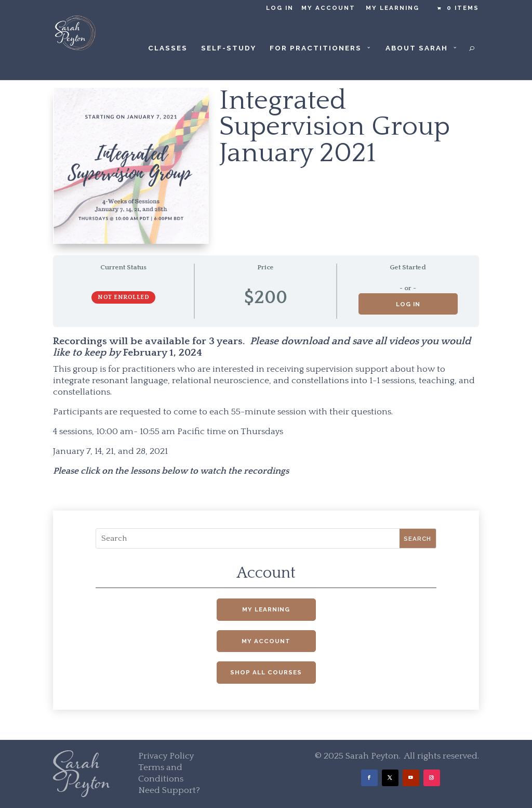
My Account (328, 8)
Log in (280, 8)
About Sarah (417, 48)
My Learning (393, 8)
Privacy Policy (166, 756)
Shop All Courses (266, 672)
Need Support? (169, 790)
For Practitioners (316, 48)
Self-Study (229, 48)
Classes (168, 48)
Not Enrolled (123, 297)
